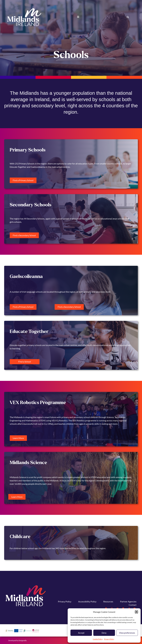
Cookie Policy (98, 639)
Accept (81, 633)
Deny (104, 633)
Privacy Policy (109, 639)
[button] (136, 612)
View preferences (127, 633)
